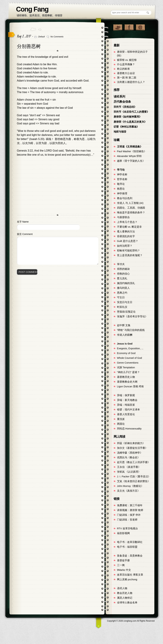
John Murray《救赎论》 (130, 486)
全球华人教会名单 (127, 603)
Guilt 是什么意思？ (128, 241)
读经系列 (119, 97)
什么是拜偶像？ (126, 64)
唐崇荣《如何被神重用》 (128, 117)
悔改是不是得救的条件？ (131, 213)
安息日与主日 (125, 302)
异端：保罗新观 (126, 395)
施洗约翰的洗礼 (126, 283)
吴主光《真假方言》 (128, 491)
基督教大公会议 (126, 73)
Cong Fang (32, 9)
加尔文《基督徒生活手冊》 (132, 448)
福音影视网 (123, 533)
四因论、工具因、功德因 (131, 208)
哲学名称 (122, 179)
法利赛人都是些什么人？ (131, 82)
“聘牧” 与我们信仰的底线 (131, 330)
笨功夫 (121, 264)
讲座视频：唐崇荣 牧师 (130, 510)
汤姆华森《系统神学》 (130, 453)
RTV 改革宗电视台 (127, 528)
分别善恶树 (29, 46)
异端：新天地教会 (127, 400)
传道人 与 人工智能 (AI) (130, 203)
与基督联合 (123, 217)
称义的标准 (123, 69)
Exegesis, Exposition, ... (130, 348)
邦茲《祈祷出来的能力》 (131, 443)
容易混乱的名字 (126, 236)
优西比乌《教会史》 (128, 457)
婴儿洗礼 (122, 278)
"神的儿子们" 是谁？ (128, 372)
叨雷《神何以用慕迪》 (126, 127)
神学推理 (122, 193)
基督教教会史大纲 (127, 382)
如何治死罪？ (125, 246)
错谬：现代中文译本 (128, 410)
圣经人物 (122, 588)
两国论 (121, 424)
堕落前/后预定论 (126, 312)
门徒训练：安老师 (127, 520)
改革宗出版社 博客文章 (130, 575)
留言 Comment (25, 234)
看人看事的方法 (126, 232)
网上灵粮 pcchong (127, 579)
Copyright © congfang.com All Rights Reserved (131, 621)
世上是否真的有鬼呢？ (130, 255)
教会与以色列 (125, 198)
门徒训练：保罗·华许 (129, 515)
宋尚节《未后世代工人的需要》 (131, 112)
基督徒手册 (123, 560)
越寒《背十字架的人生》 (131, 161)
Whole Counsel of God (130, 358)
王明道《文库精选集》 (130, 147)
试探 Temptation (126, 367)
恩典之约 (122, 293)
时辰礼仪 (122, 307)
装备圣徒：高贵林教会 (130, 556)
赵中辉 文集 (124, 325)
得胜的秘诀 (123, 269)
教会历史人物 (125, 593)
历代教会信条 (122, 102)
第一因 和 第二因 (127, 78)
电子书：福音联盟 (127, 547)
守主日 (121, 297)
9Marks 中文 (124, 570)
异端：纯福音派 (126, 405)
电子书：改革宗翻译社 (130, 542)
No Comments (57, 37)
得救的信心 (123, 274)
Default (42, 37)
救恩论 (121, 189)
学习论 (121, 170)
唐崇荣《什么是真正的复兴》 (130, 122)
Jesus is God (125, 344)
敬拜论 (121, 184)
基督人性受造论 (126, 414)
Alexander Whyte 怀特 (129, 156)
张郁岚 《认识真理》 (129, 472)
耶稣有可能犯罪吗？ (128, 251)
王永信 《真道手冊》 (129, 467)
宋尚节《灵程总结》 (125, 107)
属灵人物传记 (125, 598)
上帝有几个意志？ (127, 222)
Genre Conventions (128, 363)
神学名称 (122, 174)
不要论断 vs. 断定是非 (130, 227)
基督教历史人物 (126, 377)
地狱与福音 (120, 132)
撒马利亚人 (123, 288)
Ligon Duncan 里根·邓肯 (131, 386)
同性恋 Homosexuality (129, 429)
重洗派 (121, 419)
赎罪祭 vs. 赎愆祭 (127, 60)
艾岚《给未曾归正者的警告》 (134, 481)
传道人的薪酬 (125, 335)
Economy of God (126, 353)
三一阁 (121, 565)
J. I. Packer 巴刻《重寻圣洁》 (134, 477)
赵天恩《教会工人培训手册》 (134, 462)
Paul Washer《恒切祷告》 (132, 151)
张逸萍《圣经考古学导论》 (132, 316)
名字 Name (23, 222)
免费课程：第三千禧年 (130, 505)
